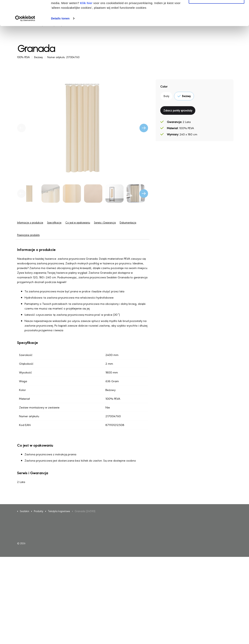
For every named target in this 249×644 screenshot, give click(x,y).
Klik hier (86, 28)
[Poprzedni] (21, 128)
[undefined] (21, 194)
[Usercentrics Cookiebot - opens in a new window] (25, 44)
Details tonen (60, 43)
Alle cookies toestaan (217, 10)
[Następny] (144, 128)
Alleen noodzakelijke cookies (217, 23)
